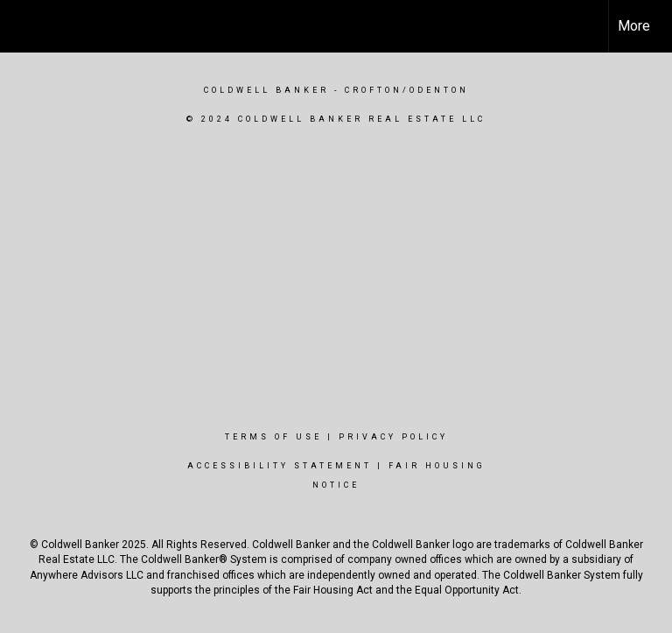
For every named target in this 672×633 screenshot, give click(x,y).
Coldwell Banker (266, 90)
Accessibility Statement (280, 466)
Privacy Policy (393, 437)
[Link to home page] (22, 26)
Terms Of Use (273, 437)
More (634, 26)
